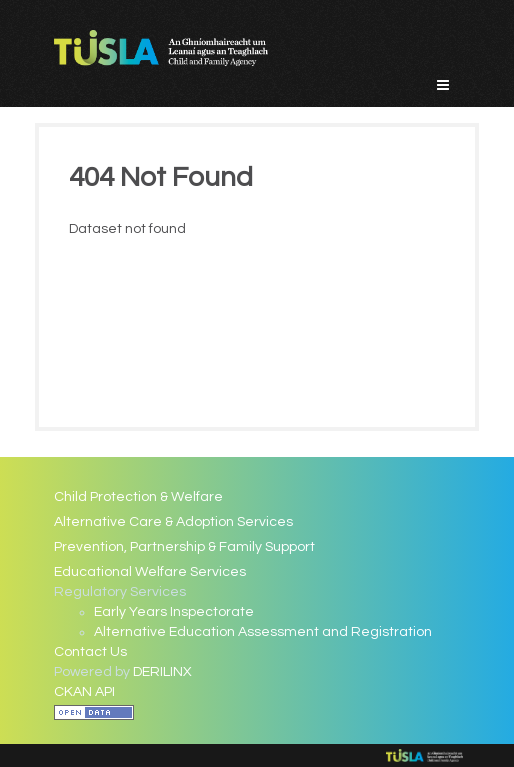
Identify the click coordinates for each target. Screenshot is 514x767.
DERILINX (162, 672)
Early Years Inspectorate (174, 612)
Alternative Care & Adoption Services (173, 522)
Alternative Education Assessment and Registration (263, 632)
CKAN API (84, 692)
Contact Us (90, 652)
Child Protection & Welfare (138, 497)
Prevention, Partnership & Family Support (184, 547)
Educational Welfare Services (150, 572)
